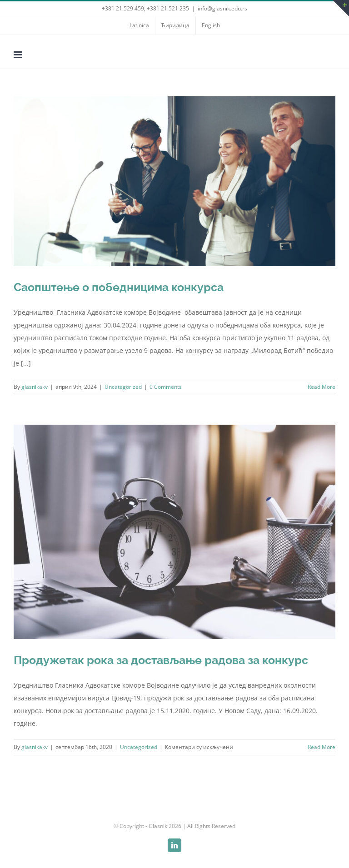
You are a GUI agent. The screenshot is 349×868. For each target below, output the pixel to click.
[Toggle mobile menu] (18, 55)
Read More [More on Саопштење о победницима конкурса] (322, 387)
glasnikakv (35, 387)
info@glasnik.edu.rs (222, 8)
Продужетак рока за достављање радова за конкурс (161, 660)
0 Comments (166, 387)
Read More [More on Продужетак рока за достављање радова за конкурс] (322, 747)
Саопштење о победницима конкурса (119, 287)
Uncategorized (123, 387)
